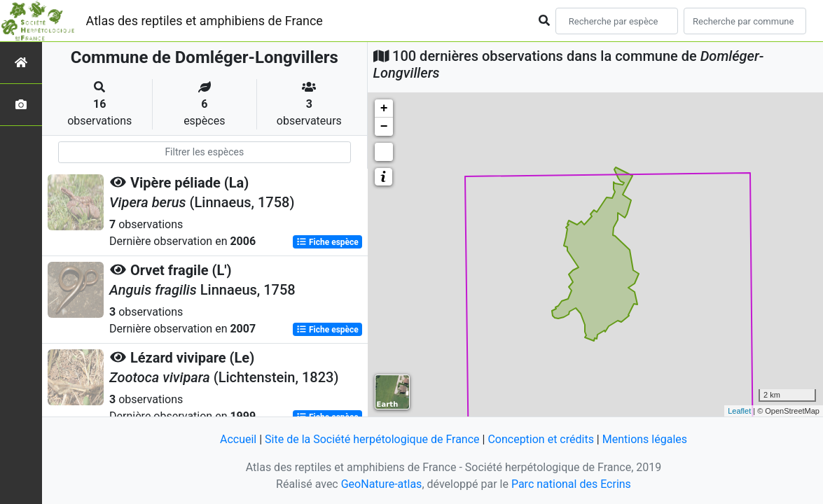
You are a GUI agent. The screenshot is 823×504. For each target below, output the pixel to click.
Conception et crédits (541, 439)
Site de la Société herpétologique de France (372, 439)
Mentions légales (645, 439)
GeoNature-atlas (382, 484)
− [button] (384, 127)
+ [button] (384, 108)
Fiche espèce (327, 242)
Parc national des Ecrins (571, 484)
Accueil (238, 439)
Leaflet (739, 411)
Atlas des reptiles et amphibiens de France (205, 21)
